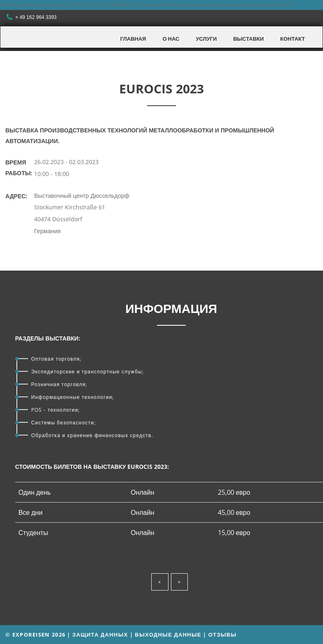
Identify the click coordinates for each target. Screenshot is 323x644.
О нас (171, 39)
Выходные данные (168, 635)
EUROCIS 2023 (161, 89)
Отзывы (223, 635)
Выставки (248, 39)
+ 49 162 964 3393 (32, 17)
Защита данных (100, 635)
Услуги (206, 39)
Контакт (293, 39)
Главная (133, 39)
